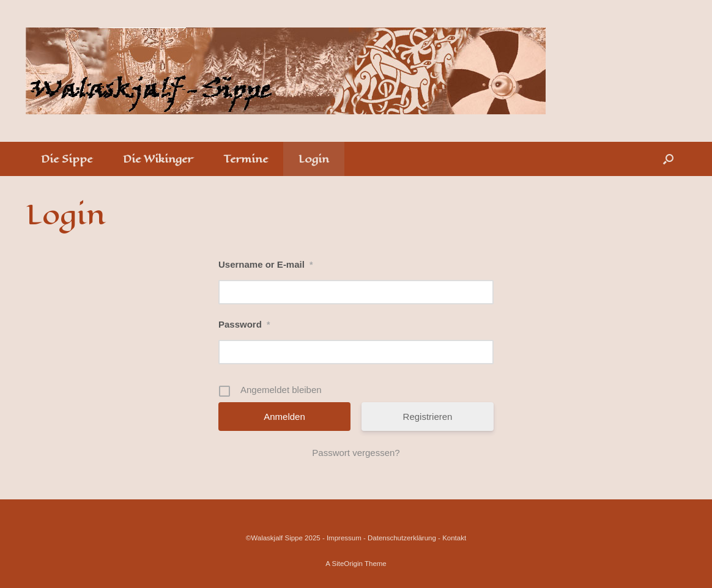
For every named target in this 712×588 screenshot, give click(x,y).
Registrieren (428, 417)
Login (314, 159)
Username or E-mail (265, 264)
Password (244, 324)
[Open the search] (668, 159)
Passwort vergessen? (356, 453)
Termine (246, 159)
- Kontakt (452, 538)
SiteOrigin (347, 564)
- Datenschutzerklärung (400, 538)
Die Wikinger (158, 159)
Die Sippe (67, 159)
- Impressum (342, 538)
